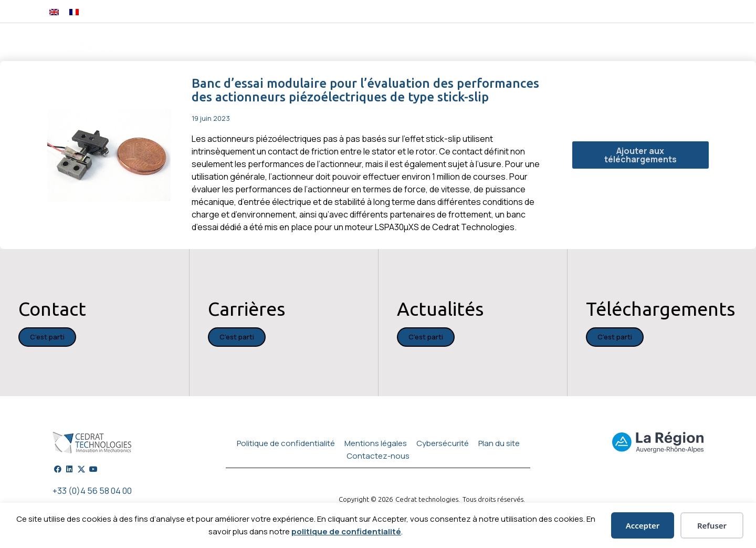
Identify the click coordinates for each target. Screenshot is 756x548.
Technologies (399, 43)
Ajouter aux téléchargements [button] (640, 155)
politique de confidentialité (346, 531)
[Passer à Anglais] (54, 11)
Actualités (583, 43)
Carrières (689, 43)
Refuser (712, 525)
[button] (704, 11)
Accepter (643, 525)
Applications (468, 43)
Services (527, 43)
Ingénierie (335, 43)
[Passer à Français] (74, 11)
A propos (640, 43)
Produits (280, 43)
